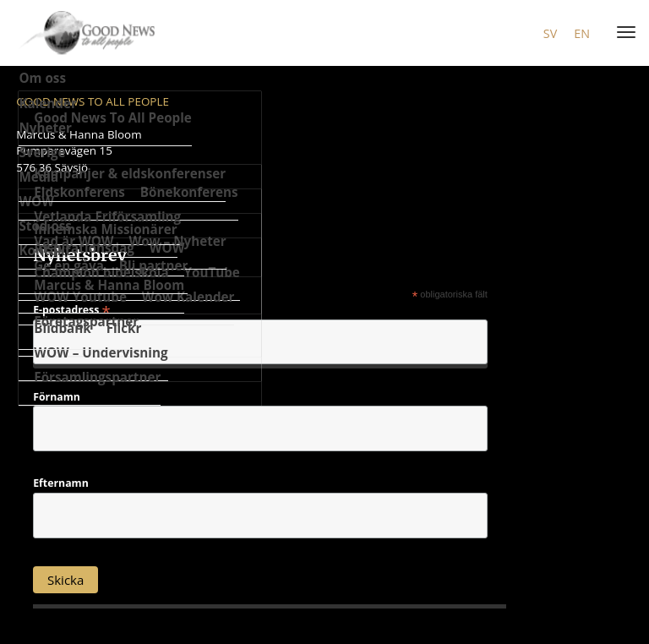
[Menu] (623, 33)
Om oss (42, 78)
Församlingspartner (97, 377)
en (582, 33)
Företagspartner (86, 321)
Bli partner (154, 265)
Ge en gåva (69, 265)
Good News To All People (113, 117)
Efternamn (61, 483)
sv (550, 33)
